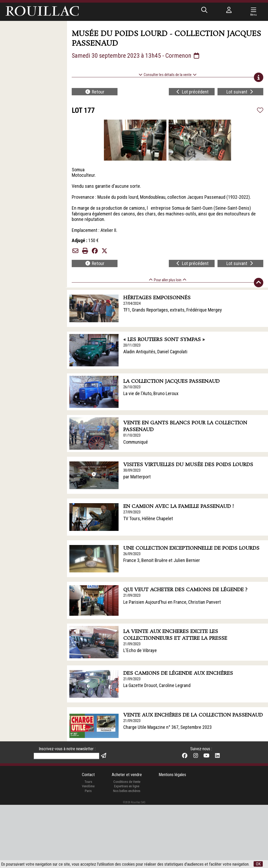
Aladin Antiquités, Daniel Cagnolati (155, 352)
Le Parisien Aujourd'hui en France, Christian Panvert (172, 602)
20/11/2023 (132, 345)
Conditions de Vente (127, 782)
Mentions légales (172, 775)
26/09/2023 (132, 554)
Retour (95, 92)
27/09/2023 (132, 512)
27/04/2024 (132, 304)
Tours (88, 782)
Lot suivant (240, 92)
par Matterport (137, 477)
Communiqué (136, 442)
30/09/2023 (132, 470)
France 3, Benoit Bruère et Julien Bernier (162, 560)
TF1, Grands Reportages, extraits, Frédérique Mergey (173, 310)
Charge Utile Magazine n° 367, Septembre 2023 (167, 727)
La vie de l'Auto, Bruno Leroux (151, 393)
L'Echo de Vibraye (140, 650)
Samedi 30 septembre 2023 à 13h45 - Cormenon (136, 56)
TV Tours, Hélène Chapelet (148, 518)
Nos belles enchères (127, 791)
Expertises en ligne (127, 786)
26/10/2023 (132, 387)
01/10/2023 (132, 435)
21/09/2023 (132, 596)
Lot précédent (192, 92)
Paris (88, 791)
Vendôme (88, 786)
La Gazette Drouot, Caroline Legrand (157, 685)
